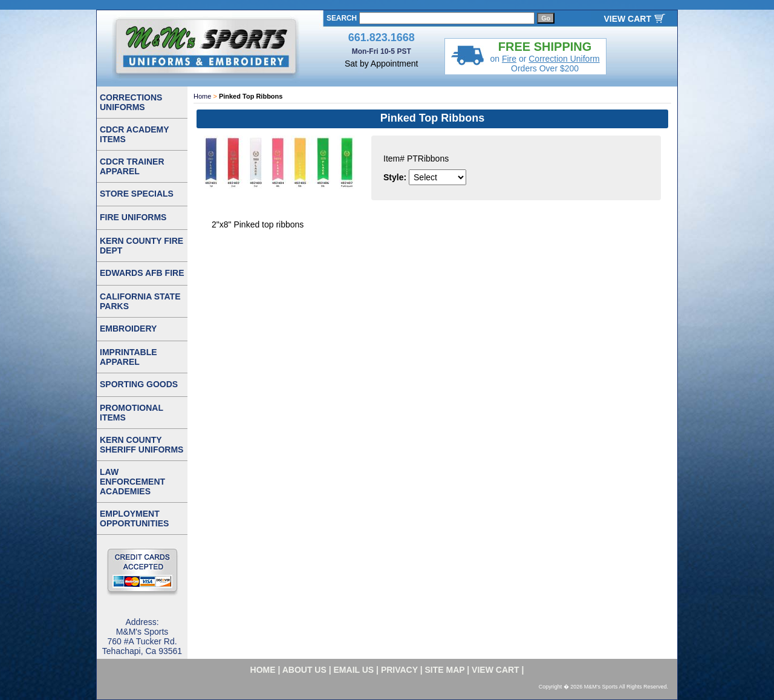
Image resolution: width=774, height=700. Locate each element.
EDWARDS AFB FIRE (142, 273)
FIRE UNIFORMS (133, 217)
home (263, 670)
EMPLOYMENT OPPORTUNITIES (134, 518)
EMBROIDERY (128, 329)
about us (304, 670)
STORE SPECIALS (137, 194)
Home (202, 96)
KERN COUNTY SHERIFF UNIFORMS (141, 445)
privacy (399, 670)
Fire (509, 59)
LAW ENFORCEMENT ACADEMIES (132, 482)
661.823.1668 (382, 38)
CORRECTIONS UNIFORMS (131, 102)
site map (445, 670)
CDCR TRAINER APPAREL (132, 166)
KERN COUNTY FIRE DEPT (141, 246)
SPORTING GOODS (139, 384)
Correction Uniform (564, 59)
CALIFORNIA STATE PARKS (140, 301)
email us (354, 670)
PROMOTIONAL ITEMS (132, 413)
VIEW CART (627, 19)
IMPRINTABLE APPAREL (128, 357)
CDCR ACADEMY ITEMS (135, 134)
